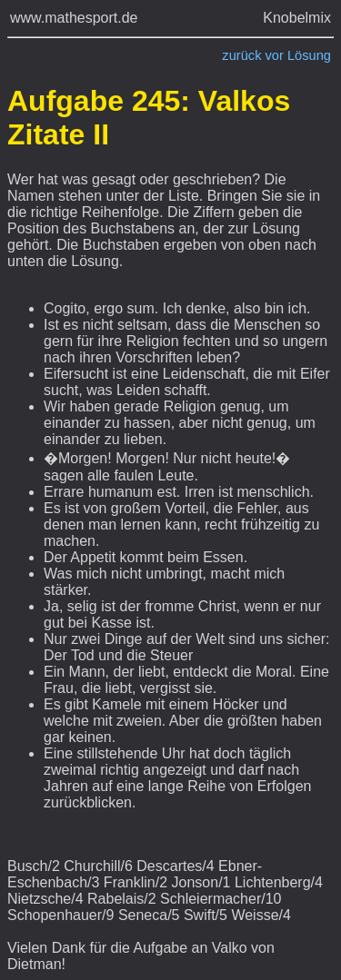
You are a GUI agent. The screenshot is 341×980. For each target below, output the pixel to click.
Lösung (309, 55)
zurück (241, 55)
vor (275, 55)
